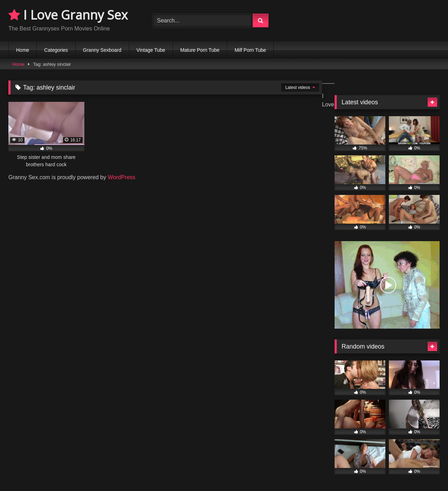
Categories (56, 50)
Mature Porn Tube (200, 50)
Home (23, 50)
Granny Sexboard (102, 50)
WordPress (122, 177)
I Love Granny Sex (68, 15)
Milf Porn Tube (250, 50)
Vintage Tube (151, 50)
